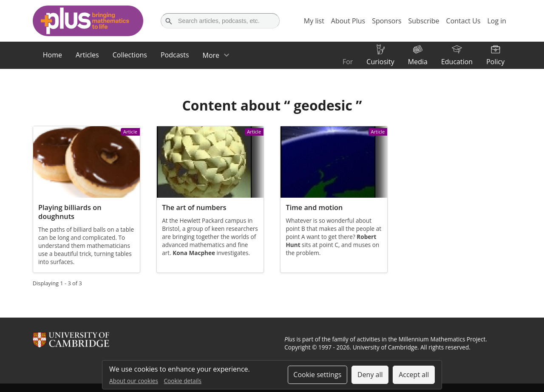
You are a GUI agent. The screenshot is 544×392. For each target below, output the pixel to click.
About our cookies (134, 381)
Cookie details (183, 381)
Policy (495, 62)
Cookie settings (317, 375)
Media (418, 62)
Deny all (370, 375)
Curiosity (380, 62)
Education (457, 62)
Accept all (414, 375)
